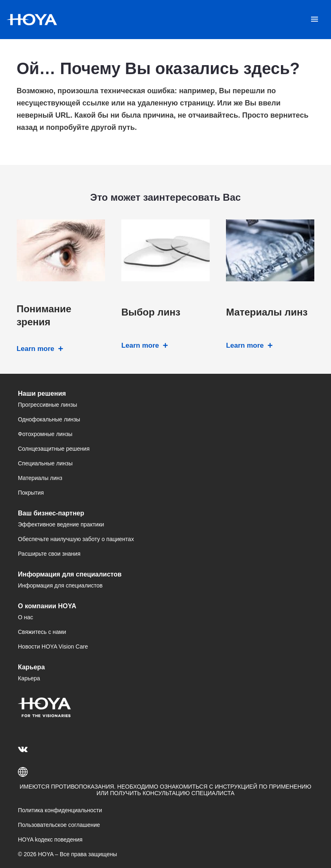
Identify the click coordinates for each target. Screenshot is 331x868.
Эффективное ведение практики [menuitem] (61, 524)
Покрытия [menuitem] (31, 493)
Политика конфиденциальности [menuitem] (60, 810)
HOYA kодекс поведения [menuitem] (50, 840)
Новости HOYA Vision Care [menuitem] (53, 647)
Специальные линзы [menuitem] (45, 463)
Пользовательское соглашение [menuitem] (59, 825)
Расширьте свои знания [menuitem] (49, 554)
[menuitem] (24, 749)
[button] (165, 772)
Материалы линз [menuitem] (40, 478)
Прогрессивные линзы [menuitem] (47, 405)
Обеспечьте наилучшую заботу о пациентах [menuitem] (76, 539)
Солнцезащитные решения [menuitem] (54, 449)
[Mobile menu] (315, 20)
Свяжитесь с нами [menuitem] (42, 632)
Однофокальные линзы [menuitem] (49, 419)
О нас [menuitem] (25, 617)
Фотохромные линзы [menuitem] (45, 434)
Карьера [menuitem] (29, 678)
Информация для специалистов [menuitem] (60, 585)
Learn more (36, 349)
